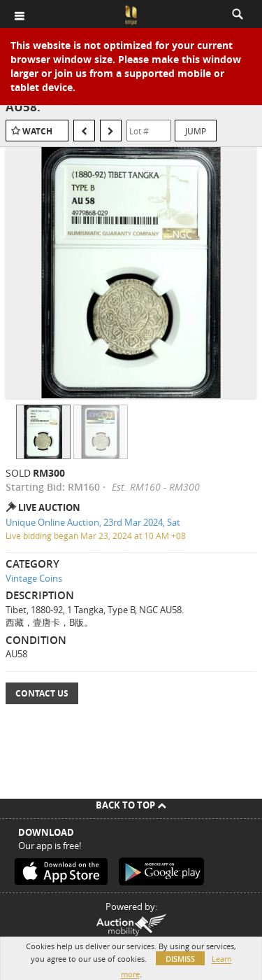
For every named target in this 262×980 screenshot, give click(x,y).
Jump (196, 131)
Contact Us (42, 693)
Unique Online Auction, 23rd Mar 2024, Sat (93, 522)
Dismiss (180, 959)
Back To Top (131, 805)
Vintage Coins (34, 578)
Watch (37, 131)
